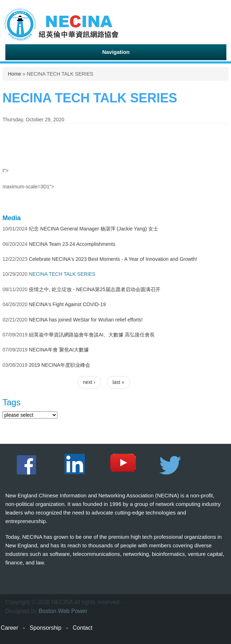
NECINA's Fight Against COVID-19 (67, 304)
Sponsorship (45, 628)
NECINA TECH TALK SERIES (62, 274)
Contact (83, 628)
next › (89, 382)
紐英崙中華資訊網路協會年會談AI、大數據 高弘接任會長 (92, 335)
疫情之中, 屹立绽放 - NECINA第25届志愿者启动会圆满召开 (95, 289)
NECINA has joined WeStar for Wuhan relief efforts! (86, 320)
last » (118, 382)
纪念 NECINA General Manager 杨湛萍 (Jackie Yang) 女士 (94, 229)
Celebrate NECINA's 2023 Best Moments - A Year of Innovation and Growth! (113, 259)
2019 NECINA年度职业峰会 (60, 365)
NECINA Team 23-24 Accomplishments (72, 244)
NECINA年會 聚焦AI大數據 (59, 350)
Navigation (116, 52)
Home (14, 74)
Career (9, 628)
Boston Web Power (63, 611)
